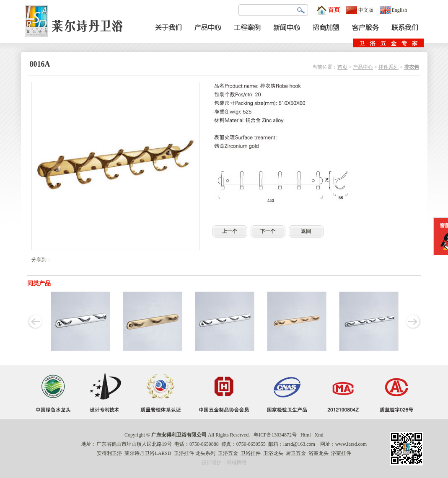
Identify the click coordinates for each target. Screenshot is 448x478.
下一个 (268, 231)
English (394, 10)
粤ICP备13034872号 (275, 435)
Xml (319, 435)
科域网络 (237, 462)
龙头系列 (205, 453)
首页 (328, 10)
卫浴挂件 (184, 453)
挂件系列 (388, 67)
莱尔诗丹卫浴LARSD (148, 453)
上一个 (230, 231)
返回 (306, 231)
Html (306, 435)
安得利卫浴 (109, 453)
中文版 (360, 10)
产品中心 (363, 67)
